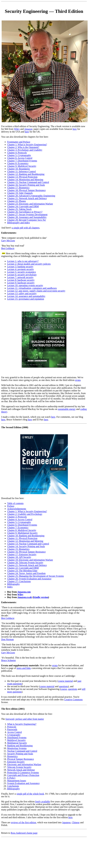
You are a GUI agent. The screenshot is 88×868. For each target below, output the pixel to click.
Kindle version (41, 597)
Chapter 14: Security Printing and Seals (26, 546)
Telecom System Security (19, 767)
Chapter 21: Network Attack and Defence (27, 198)
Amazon (28, 129)
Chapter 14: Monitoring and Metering (25, 180)
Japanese (66, 822)
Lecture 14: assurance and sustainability (26, 296)
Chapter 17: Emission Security (22, 554)
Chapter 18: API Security (19, 557)
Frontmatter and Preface (19, 142)
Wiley (17, 129)
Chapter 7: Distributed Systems (22, 161)
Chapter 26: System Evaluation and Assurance (29, 579)
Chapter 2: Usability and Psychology (25, 514)
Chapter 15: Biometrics (18, 549)
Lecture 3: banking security (20, 267)
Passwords (12, 729)
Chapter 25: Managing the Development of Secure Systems (35, 576)
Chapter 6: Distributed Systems (22, 525)
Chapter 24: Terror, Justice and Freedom (26, 573)
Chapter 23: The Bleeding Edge (22, 571)
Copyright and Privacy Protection (23, 775)
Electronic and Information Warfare (24, 764)
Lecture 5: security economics (21, 272)
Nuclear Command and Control (22, 751)
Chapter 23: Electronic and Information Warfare (30, 204)
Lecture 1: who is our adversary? (23, 261)
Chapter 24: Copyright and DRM (23, 206)
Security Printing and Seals (20, 754)
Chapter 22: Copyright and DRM (23, 568)
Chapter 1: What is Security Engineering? (27, 145)
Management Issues (17, 781)
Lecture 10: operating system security (25, 285)
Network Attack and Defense (21, 770)
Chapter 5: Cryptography (19, 155)
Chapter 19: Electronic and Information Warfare (30, 560)
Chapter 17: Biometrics (18, 188)
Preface (11, 506)
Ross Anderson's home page (24, 833)
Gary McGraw (8, 241)
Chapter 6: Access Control (20, 158)
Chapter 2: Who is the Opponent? (23, 147)
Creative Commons (73, 700)
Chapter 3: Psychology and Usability (25, 150)
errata (78, 380)
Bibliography (13, 584)
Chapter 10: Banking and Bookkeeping (26, 536)
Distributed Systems (17, 738)
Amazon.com (24, 592)
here (75, 129)
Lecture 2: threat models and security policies (29, 264)
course (64, 689)
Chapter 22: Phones (16, 201)
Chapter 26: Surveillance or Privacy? (25, 212)
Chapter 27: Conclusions (19, 581)
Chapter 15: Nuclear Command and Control (28, 182)
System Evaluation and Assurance (23, 783)
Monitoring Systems (17, 748)
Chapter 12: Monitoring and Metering (25, 541)
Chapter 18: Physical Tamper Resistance (26, 190)
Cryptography (14, 735)
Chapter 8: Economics (18, 163)
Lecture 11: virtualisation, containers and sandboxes (32, 288)
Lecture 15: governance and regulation (26, 299)
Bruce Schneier (9, 660)
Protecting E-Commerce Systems (23, 773)
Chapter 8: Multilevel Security (22, 530)
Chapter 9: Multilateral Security (22, 533)
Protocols (12, 727)
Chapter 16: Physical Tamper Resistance (26, 552)
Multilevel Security (16, 740)
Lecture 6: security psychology (22, 275)
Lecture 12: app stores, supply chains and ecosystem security (36, 291)
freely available (43, 802)
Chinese (76, 822)
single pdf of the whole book (30, 794)
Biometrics (12, 756)
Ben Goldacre (8, 248)
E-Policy (11, 778)
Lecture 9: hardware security (21, 283)
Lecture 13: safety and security (22, 293)
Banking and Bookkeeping (20, 746)
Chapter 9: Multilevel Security (22, 166)
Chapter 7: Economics (18, 528)
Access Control (14, 732)
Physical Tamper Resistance (21, 759)
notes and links (24, 668)
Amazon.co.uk (25, 597)
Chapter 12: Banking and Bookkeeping (26, 174)
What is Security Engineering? (22, 724)
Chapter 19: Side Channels (20, 193)
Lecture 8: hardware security (21, 280)
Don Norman (7, 639)
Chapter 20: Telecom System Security (25, 563)
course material (65, 681)
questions (63, 686)
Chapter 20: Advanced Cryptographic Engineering (31, 196)
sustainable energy (67, 409)
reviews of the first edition (23, 822)
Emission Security (16, 762)
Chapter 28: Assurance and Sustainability (27, 217)
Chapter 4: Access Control (20, 519)
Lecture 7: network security (20, 277)
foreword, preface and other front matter (25, 719)
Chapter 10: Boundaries (18, 169)
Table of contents (15, 503)
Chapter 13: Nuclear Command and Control (28, 544)
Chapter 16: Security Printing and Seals (26, 185)
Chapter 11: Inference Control (21, 171)
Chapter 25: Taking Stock (19, 209)
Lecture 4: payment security (21, 269)
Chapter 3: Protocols (17, 517)
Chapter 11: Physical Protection (22, 538)
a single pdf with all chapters (26, 228)
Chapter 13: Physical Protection (22, 177)
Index (10, 587)
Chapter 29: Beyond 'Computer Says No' (27, 220)
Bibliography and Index (18, 223)
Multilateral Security (17, 743)
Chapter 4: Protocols (17, 153)
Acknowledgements (17, 509)
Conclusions (13, 786)
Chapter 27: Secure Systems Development (27, 215)
